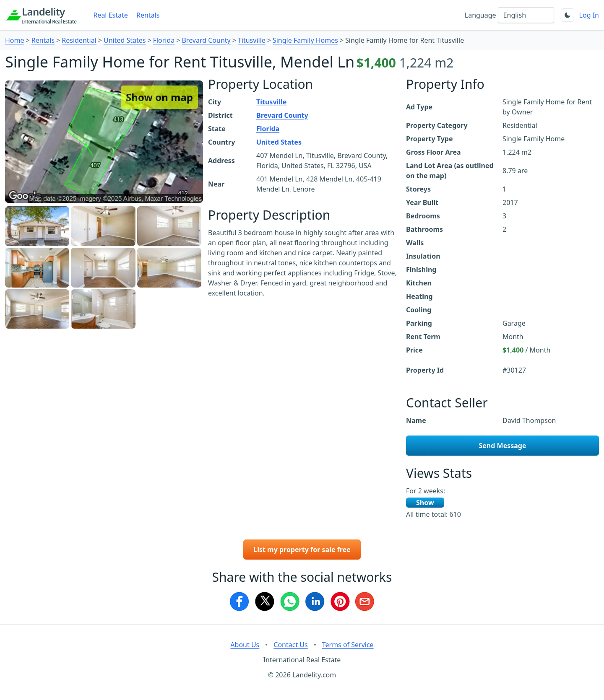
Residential (79, 40)
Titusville (252, 40)
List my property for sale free (302, 550)
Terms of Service (348, 645)
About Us (245, 645)
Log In (589, 15)
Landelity (49, 15)
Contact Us (290, 645)
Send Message (503, 446)
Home (15, 40)
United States (125, 40)
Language (480, 15)
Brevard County (206, 40)
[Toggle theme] (568, 15)
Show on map (159, 97)
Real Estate (110, 15)
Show (425, 503)
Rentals (148, 15)
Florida (164, 40)
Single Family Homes (305, 40)
